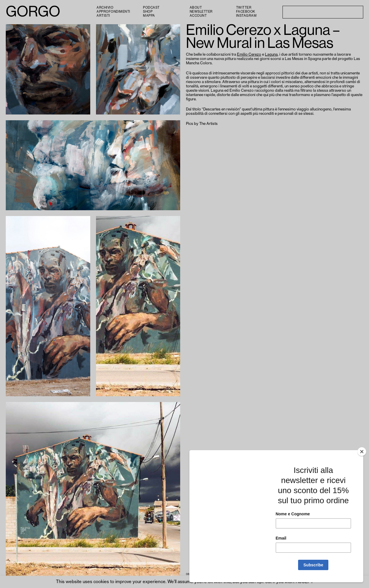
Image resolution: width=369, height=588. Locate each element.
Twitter (244, 8)
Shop (148, 12)
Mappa (149, 16)
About (196, 8)
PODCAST (151, 8)
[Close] (362, 452)
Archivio (105, 8)
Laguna (271, 55)
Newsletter (201, 12)
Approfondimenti (113, 12)
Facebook (246, 12)
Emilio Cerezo (249, 55)
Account (198, 16)
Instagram (246, 16)
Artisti (103, 16)
